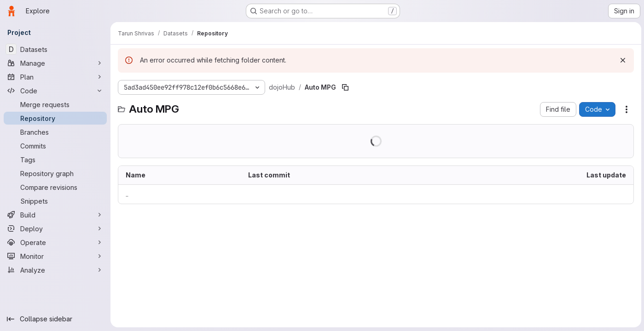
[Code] (55, 91)
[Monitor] (55, 256)
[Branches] (55, 132)
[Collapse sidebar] (55, 319)
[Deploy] (55, 228)
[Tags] (55, 160)
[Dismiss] (622, 60)
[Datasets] (55, 49)
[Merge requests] (55, 104)
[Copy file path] (345, 87)
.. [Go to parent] (127, 194)
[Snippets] (55, 201)
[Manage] (55, 63)
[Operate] (55, 242)
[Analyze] (55, 270)
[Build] (55, 215)
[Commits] (55, 146)
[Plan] (55, 77)
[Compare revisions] (55, 187)
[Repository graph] (55, 173)
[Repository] (55, 118)
